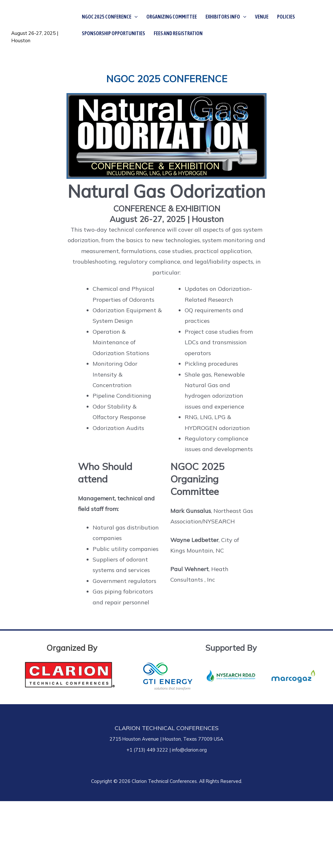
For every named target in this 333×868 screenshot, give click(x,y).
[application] (135, 17)
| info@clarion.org (187, 750)
